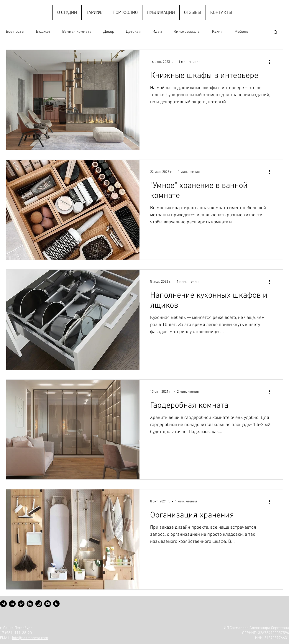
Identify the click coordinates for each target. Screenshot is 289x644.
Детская (133, 32)
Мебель (241, 32)
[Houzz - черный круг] (30, 604)
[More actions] (271, 62)
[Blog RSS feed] (56, 604)
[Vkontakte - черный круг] (12, 604)
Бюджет (43, 32)
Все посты (15, 32)
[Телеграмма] (3, 604)
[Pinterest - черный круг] (21, 604)
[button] (276, 33)
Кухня (217, 32)
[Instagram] (39, 604)
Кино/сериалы (187, 32)
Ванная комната (77, 32)
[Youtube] (48, 604)
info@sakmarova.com (30, 638)
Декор (109, 32)
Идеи (157, 32)
